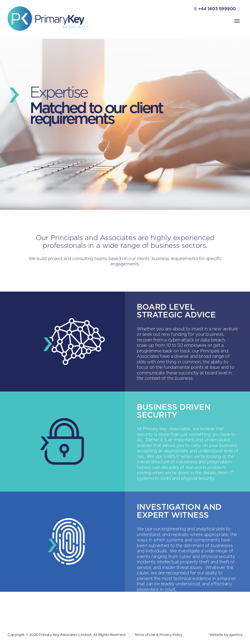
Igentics (236, 635)
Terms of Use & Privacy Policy (158, 635)
